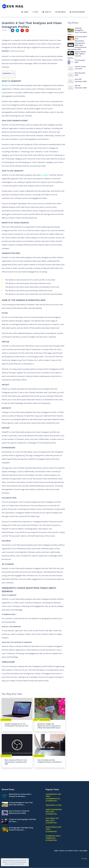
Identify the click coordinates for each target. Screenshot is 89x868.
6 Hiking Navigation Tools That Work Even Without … (21, 804)
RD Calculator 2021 (80, 74)
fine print (9, 862)
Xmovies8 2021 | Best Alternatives (81, 39)
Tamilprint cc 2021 (54, 805)
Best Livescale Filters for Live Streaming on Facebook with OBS (16, 762)
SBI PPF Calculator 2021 (81, 87)
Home (25, 12)
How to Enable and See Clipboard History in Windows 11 (50, 761)
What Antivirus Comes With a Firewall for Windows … (20, 795)
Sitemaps (84, 859)
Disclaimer (83, 851)
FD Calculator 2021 (80, 61)
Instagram (45, 175)
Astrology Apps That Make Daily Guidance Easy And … (21, 829)
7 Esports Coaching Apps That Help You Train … (22, 820)
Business (60, 12)
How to (47, 12)
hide (13, 73)
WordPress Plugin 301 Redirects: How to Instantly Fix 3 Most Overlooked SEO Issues (49, 726)
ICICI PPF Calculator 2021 (81, 80)
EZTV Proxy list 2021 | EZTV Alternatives (52, 821)
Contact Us (64, 851)
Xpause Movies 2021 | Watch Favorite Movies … (77, 55)
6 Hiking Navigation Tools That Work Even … (77, 31)
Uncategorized (6, 720)
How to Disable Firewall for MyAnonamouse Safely (19, 812)
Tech (35, 12)
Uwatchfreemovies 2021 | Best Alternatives (54, 812)
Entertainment (77, 12)
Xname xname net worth (80, 68)
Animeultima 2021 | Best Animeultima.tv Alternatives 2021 (77, 46)
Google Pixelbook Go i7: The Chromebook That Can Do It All (16, 725)
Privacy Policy (74, 851)
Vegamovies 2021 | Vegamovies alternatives (53, 838)
